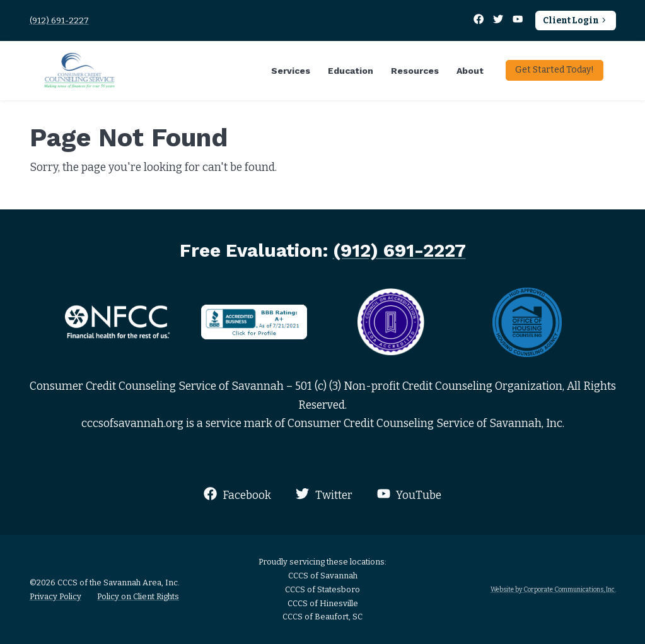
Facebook (237, 494)
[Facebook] (480, 20)
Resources (415, 71)
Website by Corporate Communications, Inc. (553, 589)
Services (291, 71)
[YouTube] (518, 20)
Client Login (575, 20)
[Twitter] (499, 20)
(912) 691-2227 (59, 20)
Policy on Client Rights (138, 596)
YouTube (409, 494)
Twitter (324, 494)
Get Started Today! (555, 70)
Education (351, 71)
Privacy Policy (55, 596)
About (470, 71)
